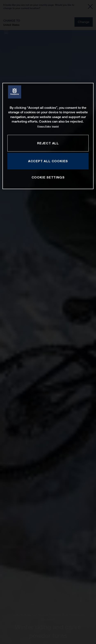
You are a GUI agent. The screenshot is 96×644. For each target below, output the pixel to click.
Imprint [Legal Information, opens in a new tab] (55, 126)
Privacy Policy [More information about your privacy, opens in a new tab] (44, 126)
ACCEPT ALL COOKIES (48, 161)
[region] (48, 136)
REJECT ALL (48, 143)
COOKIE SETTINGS (48, 177)
